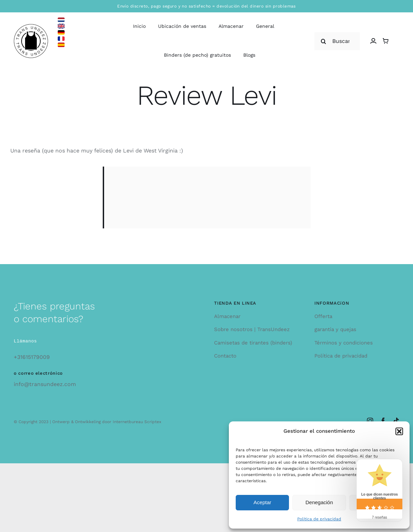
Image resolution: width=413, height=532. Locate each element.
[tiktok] (396, 421)
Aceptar (263, 502)
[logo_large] (31, 27)
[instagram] (370, 421)
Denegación (319, 502)
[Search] (323, 41)
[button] (399, 431)
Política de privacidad (319, 519)
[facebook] (383, 421)
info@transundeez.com (45, 384)
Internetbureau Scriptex (137, 422)
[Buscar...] (337, 41)
